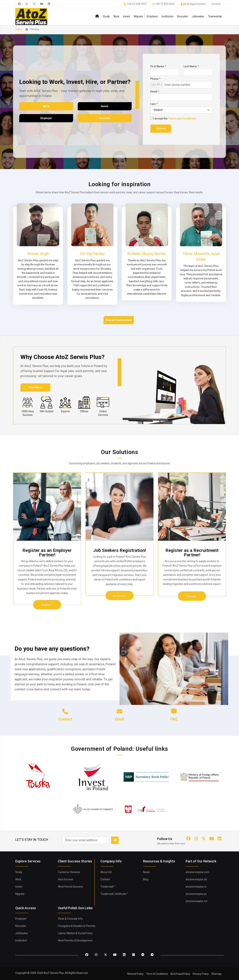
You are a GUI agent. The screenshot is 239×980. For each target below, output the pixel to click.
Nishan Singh (38, 254)
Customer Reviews (69, 872)
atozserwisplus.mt (197, 901)
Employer (152, 16)
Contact (216, 4)
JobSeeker (22, 933)
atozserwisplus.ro (196, 887)
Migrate (138, 16)
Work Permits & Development (75, 940)
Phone (155, 79)
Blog (146, 879)
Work (116, 16)
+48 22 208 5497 (137, 4)
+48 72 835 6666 (165, 4)
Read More (35, 387)
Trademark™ (108, 887)
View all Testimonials (119, 320)
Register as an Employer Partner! (47, 553)
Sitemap (216, 974)
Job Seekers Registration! (120, 550)
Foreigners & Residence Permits (77, 926)
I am (154, 104)
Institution (168, 16)
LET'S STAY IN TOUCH (32, 840)
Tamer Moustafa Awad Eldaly (201, 256)
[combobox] (157, 85)
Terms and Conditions (182, 119)
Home (19, 29)
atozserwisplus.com (197, 872)
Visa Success (66, 879)
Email (155, 92)
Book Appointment (194, 4)
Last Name (191, 66)
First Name (158, 66)
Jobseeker (198, 16)
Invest (127, 16)
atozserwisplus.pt (196, 894)
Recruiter (183, 16)
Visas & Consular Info (70, 919)
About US (106, 872)
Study (106, 16)
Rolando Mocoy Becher (147, 254)
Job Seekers (119, 596)
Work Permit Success (70, 887)
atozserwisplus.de (196, 879)
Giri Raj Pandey (92, 254)
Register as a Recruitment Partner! (192, 553)
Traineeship (215, 16)
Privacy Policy (201, 974)
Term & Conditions (157, 974)
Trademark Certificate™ (114, 894)
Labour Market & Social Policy (75, 933)
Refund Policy (135, 974)
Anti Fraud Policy (180, 974)
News (146, 872)
